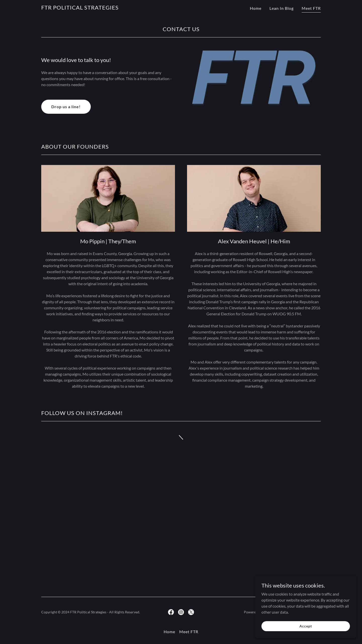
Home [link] (256, 8)
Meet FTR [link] (311, 8)
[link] (80, 8)
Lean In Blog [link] (282, 8)
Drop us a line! (66, 107)
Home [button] (169, 632)
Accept (306, 636)
